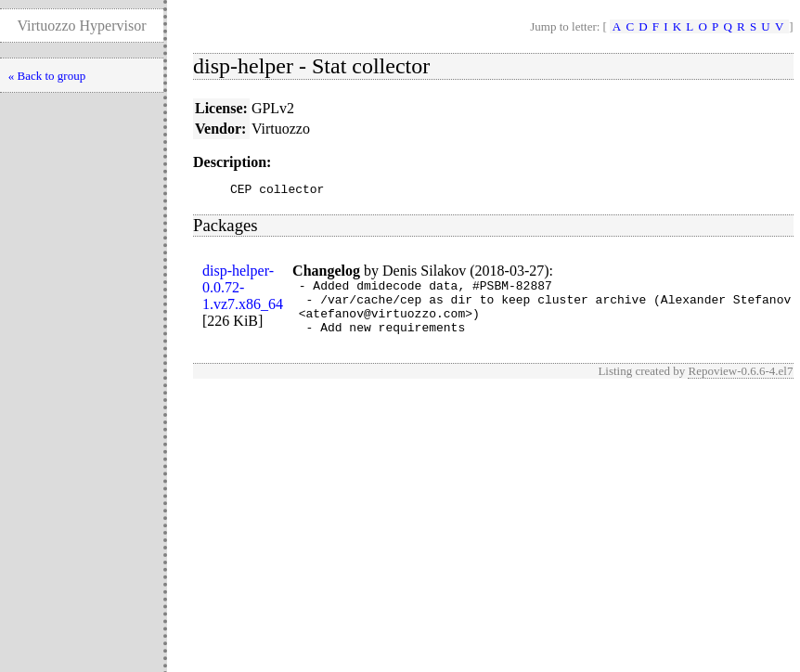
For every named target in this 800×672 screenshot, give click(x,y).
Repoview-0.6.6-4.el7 (740, 385)
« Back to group (47, 76)
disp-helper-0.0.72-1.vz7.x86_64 (243, 290)
